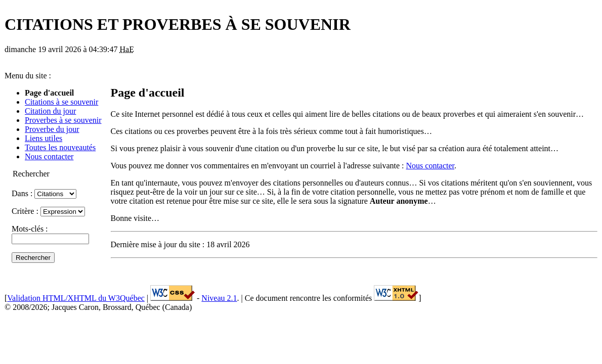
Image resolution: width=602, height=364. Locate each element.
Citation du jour (50, 111)
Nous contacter (49, 156)
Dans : (44, 193)
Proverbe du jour (52, 129)
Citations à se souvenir (61, 102)
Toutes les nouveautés (60, 147)
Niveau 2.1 (219, 298)
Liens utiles (44, 138)
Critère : (48, 211)
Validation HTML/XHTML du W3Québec (76, 298)
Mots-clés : (50, 234)
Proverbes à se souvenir (63, 120)
